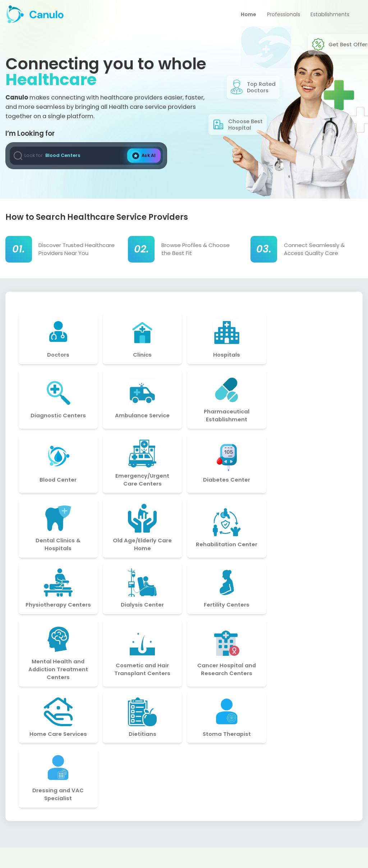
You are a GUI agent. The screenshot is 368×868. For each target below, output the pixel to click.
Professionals (280, 16)
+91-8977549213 (282, 816)
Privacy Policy (151, 799)
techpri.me (300, 857)
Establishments (329, 16)
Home (243, 16)
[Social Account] (13, 817)
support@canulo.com (291, 802)
